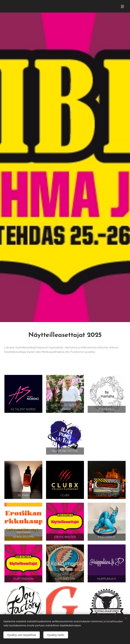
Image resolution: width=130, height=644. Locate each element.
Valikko (122, 6)
